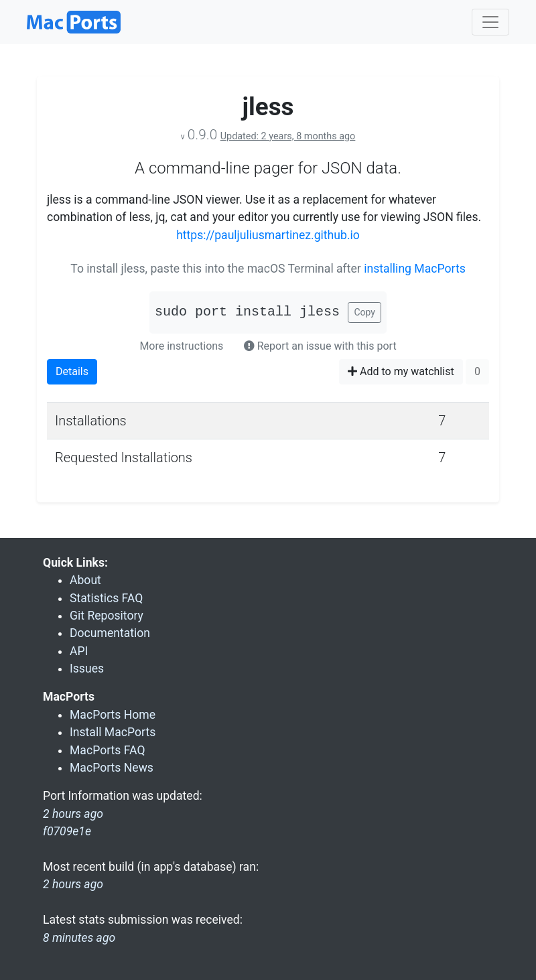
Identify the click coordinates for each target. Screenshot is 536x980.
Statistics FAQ (106, 598)
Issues (87, 669)
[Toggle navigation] (490, 22)
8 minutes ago (79, 938)
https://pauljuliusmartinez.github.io (268, 235)
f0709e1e (67, 831)
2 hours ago (73, 884)
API (79, 651)
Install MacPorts (113, 732)
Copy (364, 312)
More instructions (181, 346)
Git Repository (107, 616)
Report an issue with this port (320, 346)
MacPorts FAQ (108, 750)
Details (72, 371)
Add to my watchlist (401, 371)
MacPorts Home (113, 715)
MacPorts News (112, 768)
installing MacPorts (415, 269)
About (85, 580)
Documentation (110, 633)
